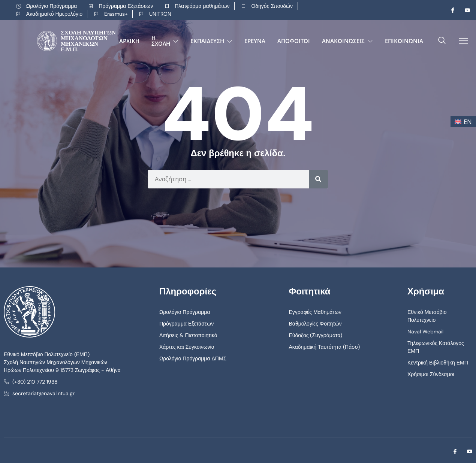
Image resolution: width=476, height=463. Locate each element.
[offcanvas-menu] (461, 41)
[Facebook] (450, 10)
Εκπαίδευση (211, 41)
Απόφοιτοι (294, 41)
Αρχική (129, 41)
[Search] (319, 179)
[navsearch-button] (442, 41)
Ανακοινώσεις (347, 41)
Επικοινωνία (404, 41)
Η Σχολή (165, 41)
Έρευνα (255, 41)
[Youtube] (464, 10)
